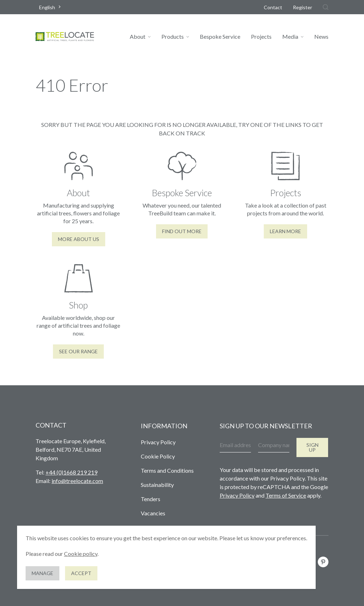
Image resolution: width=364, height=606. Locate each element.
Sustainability (157, 485)
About (138, 37)
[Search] (326, 7)
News (321, 37)
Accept (81, 573)
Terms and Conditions (167, 470)
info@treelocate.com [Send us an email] (77, 481)
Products (173, 37)
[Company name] (274, 445)
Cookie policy (81, 554)
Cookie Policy (158, 456)
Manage (42, 573)
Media (290, 37)
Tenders (151, 499)
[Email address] (235, 445)
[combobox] (51, 7)
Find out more (182, 231)
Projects (261, 37)
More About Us (79, 239)
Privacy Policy (158, 442)
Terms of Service (286, 495)
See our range (78, 351)
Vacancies (153, 513)
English (47, 7)
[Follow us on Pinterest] (323, 562)
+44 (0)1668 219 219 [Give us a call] (71, 472)
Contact (273, 7)
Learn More (285, 231)
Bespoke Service (220, 37)
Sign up (312, 447)
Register (303, 7)
